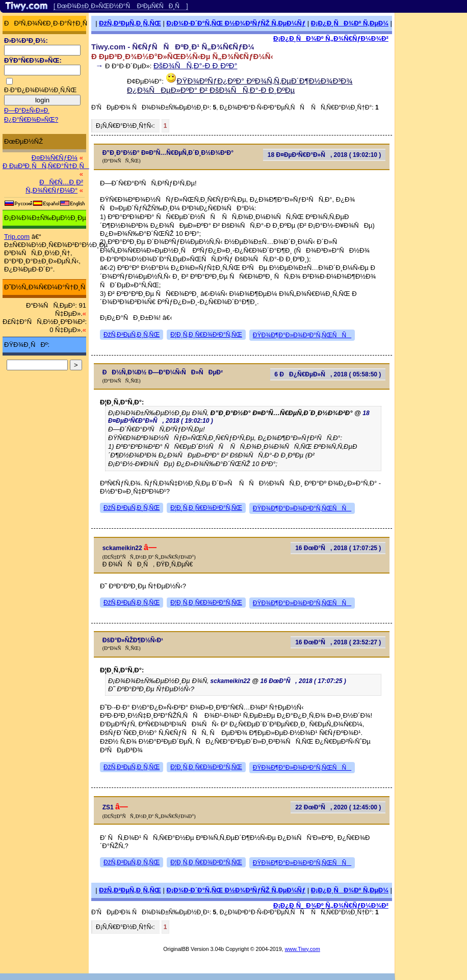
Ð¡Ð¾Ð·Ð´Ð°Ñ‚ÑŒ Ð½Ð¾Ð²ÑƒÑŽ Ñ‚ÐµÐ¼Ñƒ (236, 23)
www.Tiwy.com (303, 949)
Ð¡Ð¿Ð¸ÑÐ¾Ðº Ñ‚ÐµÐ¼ (350, 23)
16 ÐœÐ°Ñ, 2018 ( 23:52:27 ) (338, 642)
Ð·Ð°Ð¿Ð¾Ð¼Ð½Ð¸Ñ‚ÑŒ (40, 90)
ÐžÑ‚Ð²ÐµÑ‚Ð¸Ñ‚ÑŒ (130, 23)
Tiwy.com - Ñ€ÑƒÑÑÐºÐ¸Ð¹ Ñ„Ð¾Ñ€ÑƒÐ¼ (173, 47)
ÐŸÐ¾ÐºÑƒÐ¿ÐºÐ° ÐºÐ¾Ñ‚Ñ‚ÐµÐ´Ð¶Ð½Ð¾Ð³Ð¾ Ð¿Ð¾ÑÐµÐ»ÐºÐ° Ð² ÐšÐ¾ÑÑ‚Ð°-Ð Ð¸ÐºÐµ (240, 85)
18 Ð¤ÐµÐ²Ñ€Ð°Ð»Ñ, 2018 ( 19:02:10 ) (324, 155)
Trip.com (17, 237)
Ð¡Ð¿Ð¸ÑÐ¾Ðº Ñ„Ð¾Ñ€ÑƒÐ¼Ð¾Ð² (331, 38)
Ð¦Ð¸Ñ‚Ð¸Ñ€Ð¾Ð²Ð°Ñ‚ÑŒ (206, 335)
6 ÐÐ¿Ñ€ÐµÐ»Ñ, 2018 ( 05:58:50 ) (328, 374)
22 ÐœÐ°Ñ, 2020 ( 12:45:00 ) (338, 807)
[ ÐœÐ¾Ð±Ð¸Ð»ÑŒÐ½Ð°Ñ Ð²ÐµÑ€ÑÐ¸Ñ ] (121, 6)
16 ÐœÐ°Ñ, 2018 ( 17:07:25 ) (338, 548)
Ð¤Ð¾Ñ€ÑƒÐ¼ (55, 158)
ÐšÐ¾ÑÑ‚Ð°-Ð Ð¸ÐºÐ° (195, 65)
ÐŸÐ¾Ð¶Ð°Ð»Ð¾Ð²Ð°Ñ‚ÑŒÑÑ (302, 335)
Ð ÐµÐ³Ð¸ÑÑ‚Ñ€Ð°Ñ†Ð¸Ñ (46, 166)
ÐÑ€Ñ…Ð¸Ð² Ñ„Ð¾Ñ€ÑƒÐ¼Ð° (54, 186)
